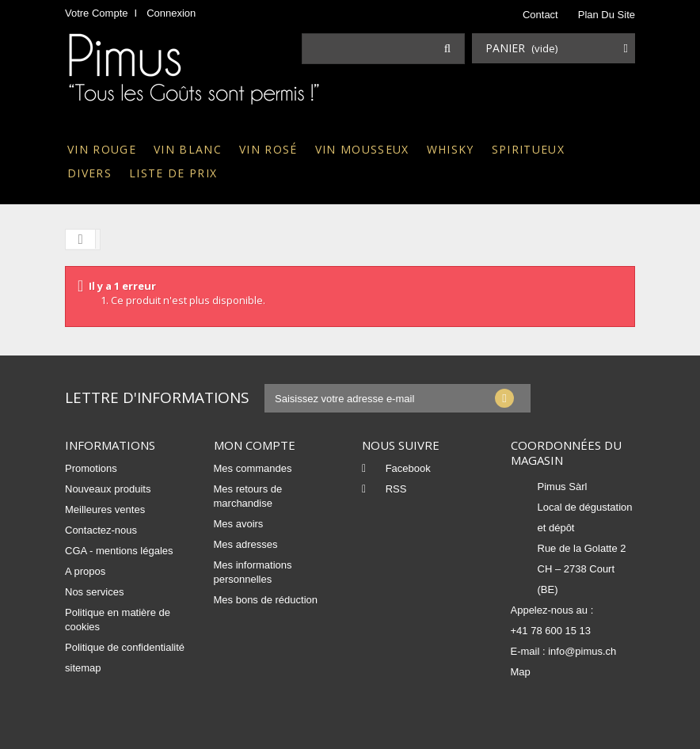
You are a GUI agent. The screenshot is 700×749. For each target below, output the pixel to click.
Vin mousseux (362, 149)
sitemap (83, 668)
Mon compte (255, 445)
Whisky (451, 149)
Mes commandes (253, 468)
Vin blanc (188, 149)
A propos (85, 571)
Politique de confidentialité (125, 647)
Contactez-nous (101, 530)
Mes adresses (246, 544)
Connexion (171, 13)
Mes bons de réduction (266, 600)
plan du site (607, 15)
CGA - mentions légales (119, 551)
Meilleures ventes (105, 509)
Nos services (94, 592)
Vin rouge (102, 149)
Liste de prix (173, 173)
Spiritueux (528, 149)
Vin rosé (268, 149)
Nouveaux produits (108, 489)
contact (540, 15)
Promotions (91, 468)
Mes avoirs (239, 524)
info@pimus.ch (582, 651)
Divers (89, 173)
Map (521, 672)
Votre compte (97, 13)
